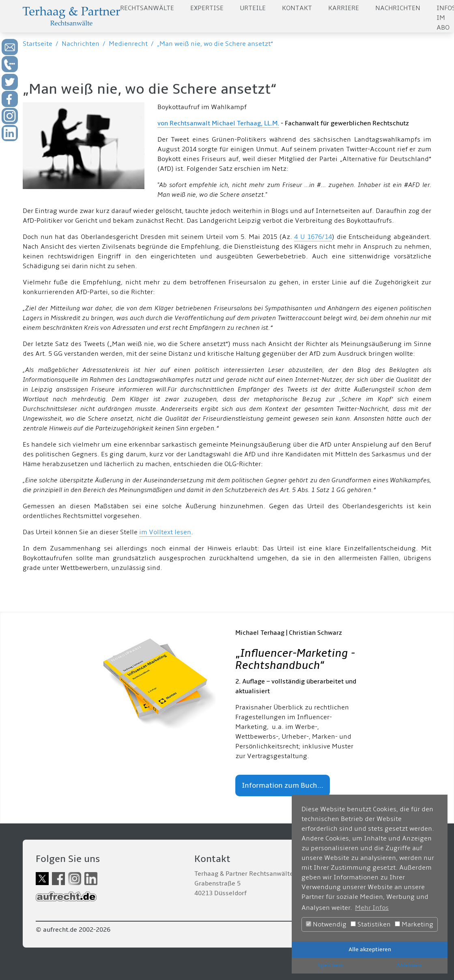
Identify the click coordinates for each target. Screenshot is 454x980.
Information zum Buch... (283, 786)
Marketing (414, 924)
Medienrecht (128, 44)
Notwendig (326, 924)
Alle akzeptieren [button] (370, 949)
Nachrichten (398, 8)
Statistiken (371, 924)
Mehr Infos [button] (372, 908)
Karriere (344, 8)
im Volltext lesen (165, 532)
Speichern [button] (331, 965)
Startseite (38, 44)
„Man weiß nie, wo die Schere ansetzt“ (215, 44)
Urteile (253, 8)
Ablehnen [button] (409, 965)
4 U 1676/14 (313, 237)
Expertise (207, 8)
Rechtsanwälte (147, 8)
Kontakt (297, 8)
